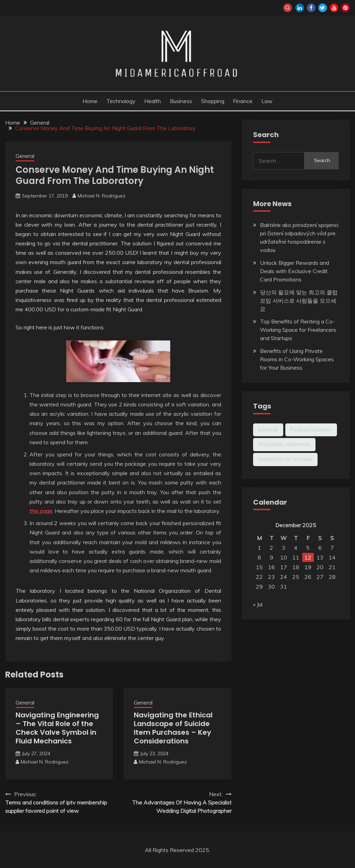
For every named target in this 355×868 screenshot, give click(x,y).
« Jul (258, 604)
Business (181, 101)
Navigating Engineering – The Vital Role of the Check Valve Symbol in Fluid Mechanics (57, 728)
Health (153, 101)
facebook (311, 8)
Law (267, 101)
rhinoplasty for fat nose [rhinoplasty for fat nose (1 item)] (285, 459)
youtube (334, 8)
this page (41, 511)
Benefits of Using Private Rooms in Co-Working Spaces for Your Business (297, 359)
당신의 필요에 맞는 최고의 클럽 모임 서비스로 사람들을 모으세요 (299, 301)
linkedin (300, 8)
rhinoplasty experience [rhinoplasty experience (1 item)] (284, 444)
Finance (243, 101)
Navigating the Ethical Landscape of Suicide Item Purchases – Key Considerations (173, 728)
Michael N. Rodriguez (102, 196)
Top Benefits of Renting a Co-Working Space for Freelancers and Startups (298, 330)
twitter (323, 8)
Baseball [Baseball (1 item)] (268, 430)
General (25, 156)
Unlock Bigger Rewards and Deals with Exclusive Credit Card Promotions (295, 271)
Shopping (213, 101)
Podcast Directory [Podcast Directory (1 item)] (311, 430)
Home (90, 101)
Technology (121, 101)
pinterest (345, 8)
